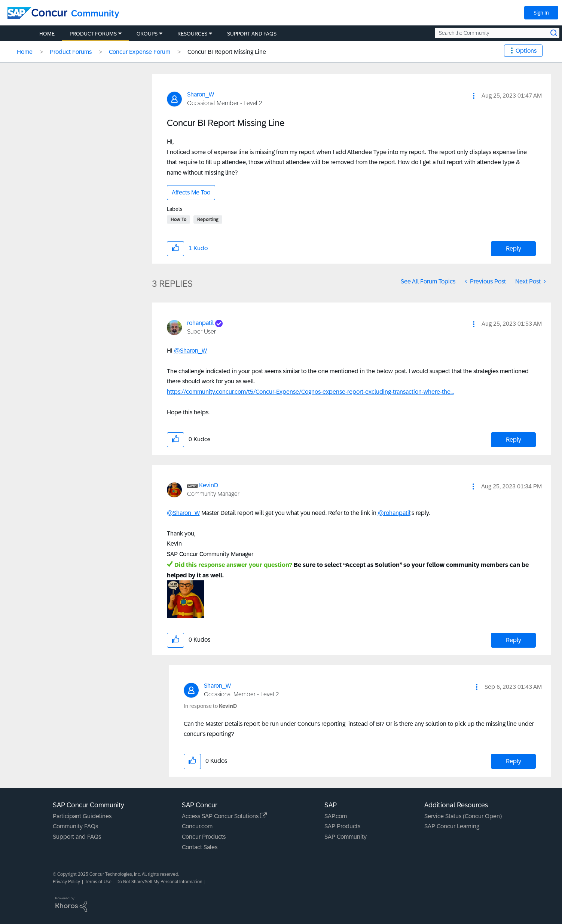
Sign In (541, 13)
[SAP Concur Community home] (37, 13)
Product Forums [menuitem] (93, 34)
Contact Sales (200, 847)
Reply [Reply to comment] (514, 440)
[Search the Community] (497, 33)
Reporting (208, 220)
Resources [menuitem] (192, 34)
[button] (474, 96)
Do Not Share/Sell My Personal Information (159, 882)
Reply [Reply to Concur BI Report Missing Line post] (514, 248)
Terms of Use (98, 882)
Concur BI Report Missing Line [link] (227, 52)
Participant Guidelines (82, 816)
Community (95, 13)
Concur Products (204, 837)
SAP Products (342, 826)
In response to (210, 706)
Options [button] (526, 51)
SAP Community (346, 837)
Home (25, 52)
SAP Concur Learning (452, 826)
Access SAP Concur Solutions (224, 816)
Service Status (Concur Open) (463, 816)
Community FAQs (75, 826)
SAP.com (336, 816)
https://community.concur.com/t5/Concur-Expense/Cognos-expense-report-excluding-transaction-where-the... (310, 392)
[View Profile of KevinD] (209, 485)
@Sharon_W (190, 351)
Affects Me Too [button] (191, 192)
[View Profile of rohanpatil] (200, 323)
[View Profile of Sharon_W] (201, 94)
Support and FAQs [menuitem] (252, 34)
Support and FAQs (77, 837)
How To (178, 220)
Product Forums (71, 52)
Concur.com (197, 826)
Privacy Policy (66, 882)
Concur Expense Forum (140, 52)
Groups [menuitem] (147, 34)
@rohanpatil (394, 513)
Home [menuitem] (47, 34)
